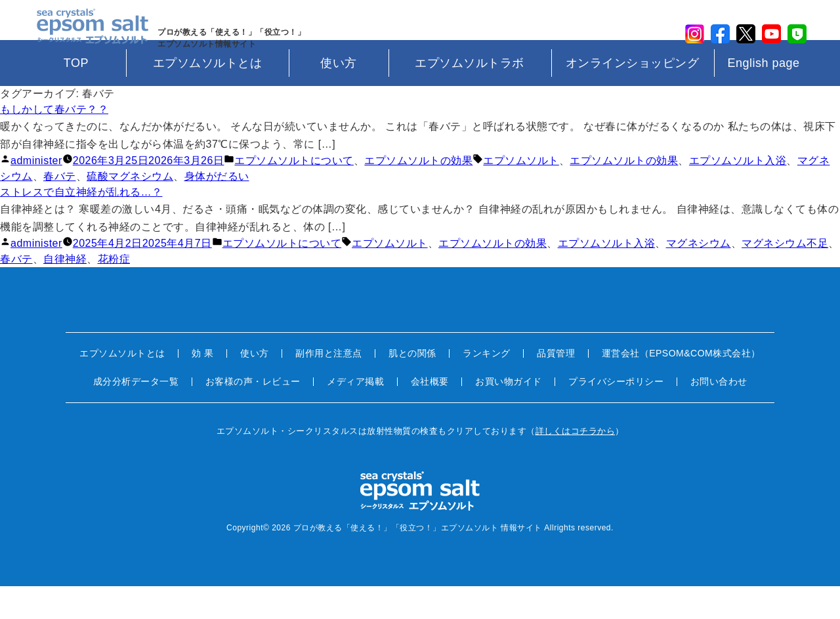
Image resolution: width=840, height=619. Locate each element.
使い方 (339, 95)
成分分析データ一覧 (136, 414)
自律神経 (65, 292)
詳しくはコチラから (576, 464)
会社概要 (430, 414)
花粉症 (114, 292)
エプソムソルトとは (208, 95)
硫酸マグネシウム (130, 208)
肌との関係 (412, 386)
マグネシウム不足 (785, 276)
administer (36, 193)
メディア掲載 (355, 414)
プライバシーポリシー (616, 414)
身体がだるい (217, 208)
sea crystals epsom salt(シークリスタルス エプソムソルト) (86, 36)
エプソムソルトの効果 (418, 193)
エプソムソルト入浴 (738, 193)
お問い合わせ (719, 414)
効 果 (202, 386)
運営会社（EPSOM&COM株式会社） (681, 386)
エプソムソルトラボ (470, 95)
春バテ (60, 208)
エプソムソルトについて (294, 193)
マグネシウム (699, 276)
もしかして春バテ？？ (54, 141)
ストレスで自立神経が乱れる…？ (81, 224)
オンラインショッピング (633, 95)
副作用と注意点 (329, 386)
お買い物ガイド (509, 414)
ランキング (487, 386)
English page (763, 95)
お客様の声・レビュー (253, 414)
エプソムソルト (521, 193)
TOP (76, 95)
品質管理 (556, 386)
